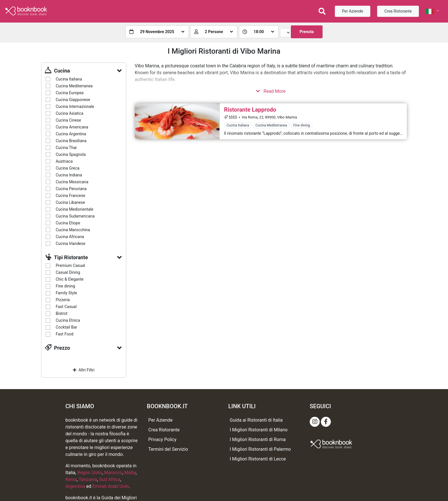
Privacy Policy (162, 439)
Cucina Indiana (69, 175)
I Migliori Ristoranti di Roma (258, 439)
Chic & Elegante (70, 279)
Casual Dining (68, 272)
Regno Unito (90, 473)
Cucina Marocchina (73, 230)
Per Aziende (353, 11)
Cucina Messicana (72, 182)
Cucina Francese (70, 196)
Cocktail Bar (66, 327)
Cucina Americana (72, 127)
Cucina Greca (68, 168)
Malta (130, 473)
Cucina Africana (70, 237)
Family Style (66, 293)
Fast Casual (66, 307)
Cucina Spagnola (71, 154)
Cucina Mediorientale (75, 209)
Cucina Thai (66, 148)
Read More (271, 91)
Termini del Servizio (168, 449)
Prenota (307, 32)
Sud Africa (110, 479)
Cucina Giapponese (73, 100)
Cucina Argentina (71, 134)
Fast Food (65, 334)
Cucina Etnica (68, 320)
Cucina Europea (70, 93)
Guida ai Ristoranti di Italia (256, 420)
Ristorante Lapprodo (250, 110)
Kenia (71, 479)
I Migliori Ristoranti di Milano (259, 430)
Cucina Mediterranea (74, 86)
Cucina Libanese (70, 202)
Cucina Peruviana (71, 189)
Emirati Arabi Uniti (110, 486)
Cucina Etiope (68, 223)
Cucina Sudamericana (75, 216)
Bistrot (62, 313)
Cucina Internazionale (75, 106)
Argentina (75, 486)
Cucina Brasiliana (71, 141)
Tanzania (88, 479)
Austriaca (64, 161)
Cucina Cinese (68, 120)
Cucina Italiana (69, 79)
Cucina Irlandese (71, 244)
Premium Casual (70, 265)
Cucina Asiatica (70, 113)
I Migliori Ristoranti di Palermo (260, 449)
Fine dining (65, 286)
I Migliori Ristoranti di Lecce (258, 459)
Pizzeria (63, 300)
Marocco (113, 473)
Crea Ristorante (398, 11)
